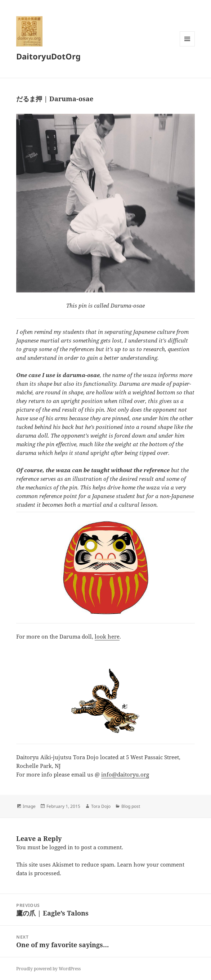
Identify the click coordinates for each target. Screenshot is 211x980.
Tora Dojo (101, 806)
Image (29, 806)
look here (107, 636)
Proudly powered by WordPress (48, 969)
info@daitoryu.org (125, 774)
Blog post (131, 806)
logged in (61, 847)
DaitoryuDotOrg (48, 56)
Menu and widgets (187, 46)
